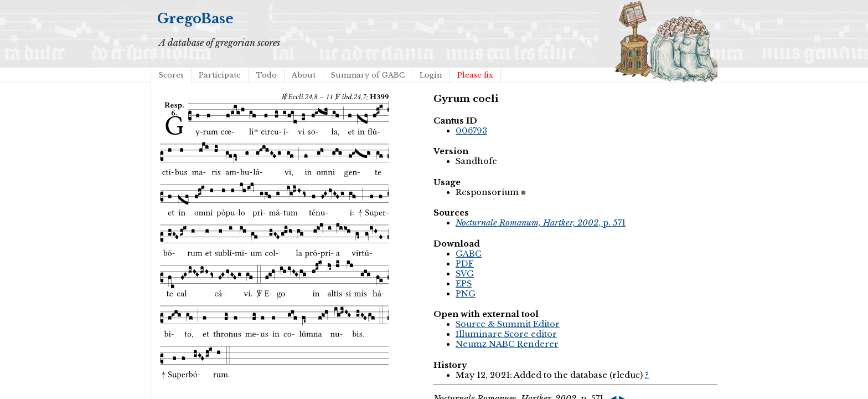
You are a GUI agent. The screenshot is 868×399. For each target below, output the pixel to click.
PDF (465, 264)
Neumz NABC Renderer (507, 344)
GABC (469, 254)
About (304, 75)
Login (431, 75)
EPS (464, 284)
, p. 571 (541, 223)
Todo (266, 75)
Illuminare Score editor (506, 334)
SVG (465, 274)
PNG (466, 294)
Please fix (475, 75)
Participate (220, 75)
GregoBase (195, 19)
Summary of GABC (368, 75)
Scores (171, 75)
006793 (471, 131)
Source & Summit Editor (508, 324)
